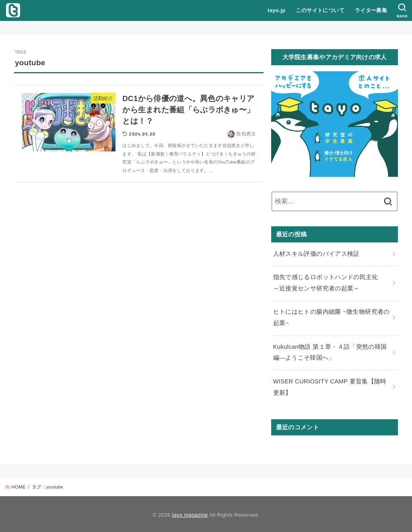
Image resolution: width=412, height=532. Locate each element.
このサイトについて (320, 10)
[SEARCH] (402, 10)
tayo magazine (190, 513)
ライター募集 (371, 10)
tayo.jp (276, 10)
